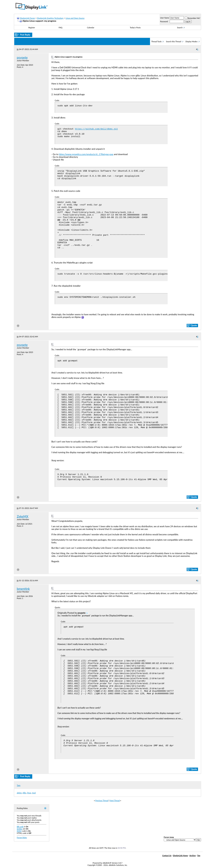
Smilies (20, 829)
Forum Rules (22, 837)
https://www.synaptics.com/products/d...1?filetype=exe (86, 154)
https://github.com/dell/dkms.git (96, 129)
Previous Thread (102, 800)
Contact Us (167, 855)
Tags (19, 785)
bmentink (23, 589)
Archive (193, 855)
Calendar (91, 28)
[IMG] (19, 831)
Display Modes (191, 41)
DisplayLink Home (180, 855)
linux (29, 793)
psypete (22, 58)
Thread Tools (156, 41)
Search (181, 28)
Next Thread (115, 800)
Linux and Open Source (75, 18)
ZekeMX (23, 516)
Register (32, 28)
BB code (20, 827)
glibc (24, 793)
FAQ (60, 28)
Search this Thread (173, 41)
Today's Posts (135, 28)
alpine (19, 793)
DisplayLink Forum (27, 18)
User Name (165, 18)
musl (34, 793)
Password (164, 21)
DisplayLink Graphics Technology (50, 18)
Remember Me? (193, 18)
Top (199, 855)
